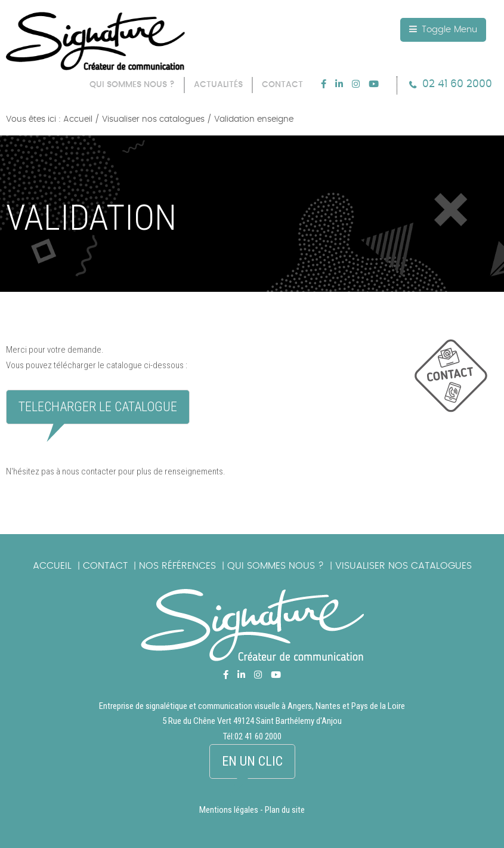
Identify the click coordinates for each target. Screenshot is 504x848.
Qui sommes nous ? (276, 566)
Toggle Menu (443, 29)
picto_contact (459, 382)
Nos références (177, 566)
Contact (105, 566)
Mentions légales (229, 810)
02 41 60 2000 (457, 84)
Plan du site (285, 810)
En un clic (252, 761)
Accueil (52, 566)
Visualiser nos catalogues (403, 566)
